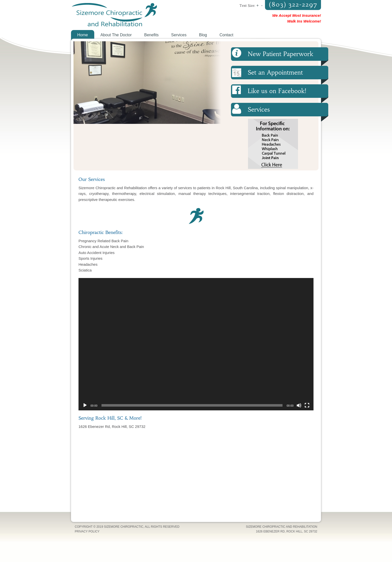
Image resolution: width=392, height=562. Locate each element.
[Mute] (299, 405)
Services (259, 110)
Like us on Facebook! (277, 91)
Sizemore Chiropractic (133, 15)
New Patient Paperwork (280, 54)
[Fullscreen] (307, 405)
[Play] (85, 405)
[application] (196, 344)
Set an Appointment (275, 73)
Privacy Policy (87, 531)
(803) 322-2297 (293, 4)
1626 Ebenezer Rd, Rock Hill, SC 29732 (287, 531)
